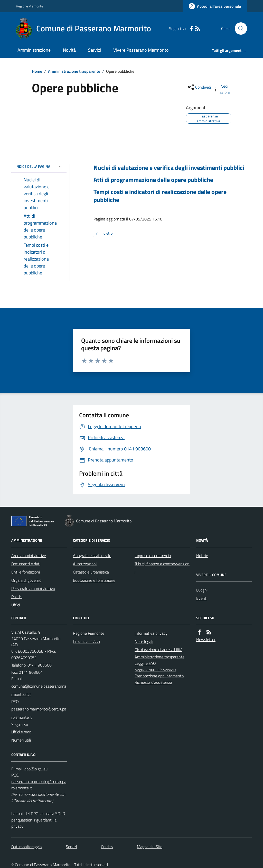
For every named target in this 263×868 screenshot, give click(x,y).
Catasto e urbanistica (91, 572)
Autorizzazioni (85, 564)
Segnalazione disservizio (155, 669)
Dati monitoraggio (26, 847)
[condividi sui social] (199, 87)
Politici (17, 597)
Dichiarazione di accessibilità (158, 650)
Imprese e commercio (153, 556)
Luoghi (202, 590)
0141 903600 (40, 665)
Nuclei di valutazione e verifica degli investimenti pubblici (169, 168)
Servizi (95, 50)
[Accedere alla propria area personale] (215, 6)
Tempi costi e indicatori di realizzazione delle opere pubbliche (160, 196)
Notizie (202, 556)
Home (37, 71)
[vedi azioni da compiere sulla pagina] (222, 89)
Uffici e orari (21, 732)
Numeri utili (21, 740)
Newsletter (206, 640)
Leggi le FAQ (145, 663)
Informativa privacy (151, 633)
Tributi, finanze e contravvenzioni (162, 568)
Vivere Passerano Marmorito (141, 50)
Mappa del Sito (150, 847)
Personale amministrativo (33, 588)
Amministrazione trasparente (74, 71)
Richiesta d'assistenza (153, 682)
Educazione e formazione (94, 580)
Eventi (202, 598)
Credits (107, 847)
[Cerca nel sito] (239, 29)
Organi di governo (26, 580)
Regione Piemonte (30, 6)
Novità (69, 50)
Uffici (16, 605)
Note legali (144, 641)
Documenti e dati (26, 564)
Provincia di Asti (86, 641)
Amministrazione (34, 50)
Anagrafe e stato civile (92, 556)
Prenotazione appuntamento (159, 676)
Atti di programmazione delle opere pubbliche (153, 180)
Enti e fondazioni (26, 572)
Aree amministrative (29, 556)
